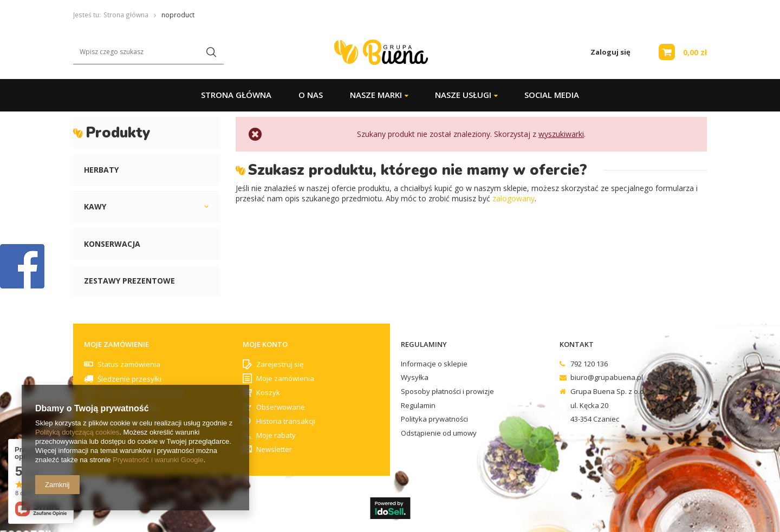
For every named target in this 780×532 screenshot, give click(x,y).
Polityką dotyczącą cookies (77, 432)
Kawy (95, 206)
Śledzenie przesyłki (129, 379)
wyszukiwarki (561, 134)
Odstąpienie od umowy (439, 434)
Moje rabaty (276, 436)
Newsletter (274, 450)
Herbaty (101, 170)
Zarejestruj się (280, 365)
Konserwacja (112, 244)
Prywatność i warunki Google (158, 460)
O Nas (311, 95)
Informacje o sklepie (434, 364)
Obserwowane (281, 408)
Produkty (118, 133)
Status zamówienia (129, 364)
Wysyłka (415, 378)
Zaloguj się (610, 52)
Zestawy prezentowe (129, 281)
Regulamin (418, 406)
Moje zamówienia (285, 379)
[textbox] (148, 52)
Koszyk (268, 393)
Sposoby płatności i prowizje (447, 392)
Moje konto (265, 344)
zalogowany (513, 198)
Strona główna (236, 95)
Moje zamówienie (116, 344)
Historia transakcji (286, 422)
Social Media (552, 95)
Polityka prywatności (434, 419)
